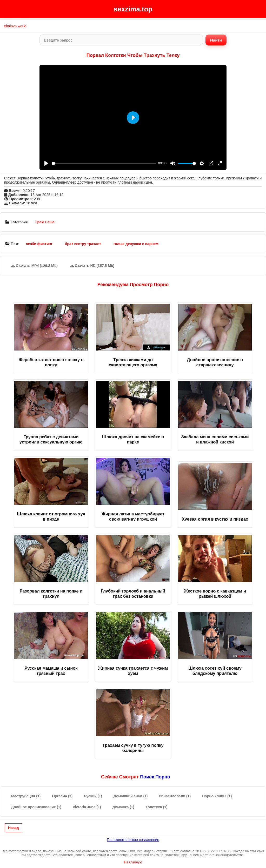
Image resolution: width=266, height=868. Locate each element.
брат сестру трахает (83, 244)
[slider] (104, 163)
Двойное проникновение (36, 807)
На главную (133, 862)
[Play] (46, 163)
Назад (14, 828)
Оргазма (62, 796)
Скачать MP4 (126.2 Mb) (34, 266)
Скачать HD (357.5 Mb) (92, 266)
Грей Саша (45, 222)
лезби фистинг (39, 244)
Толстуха (157, 807)
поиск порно (155, 777)
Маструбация (26, 796)
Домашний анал (131, 796)
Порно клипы (217, 796)
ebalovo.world (15, 26)
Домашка (123, 807)
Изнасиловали (175, 796)
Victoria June (87, 807)
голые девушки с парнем (136, 244)
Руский (93, 796)
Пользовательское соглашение (133, 840)
